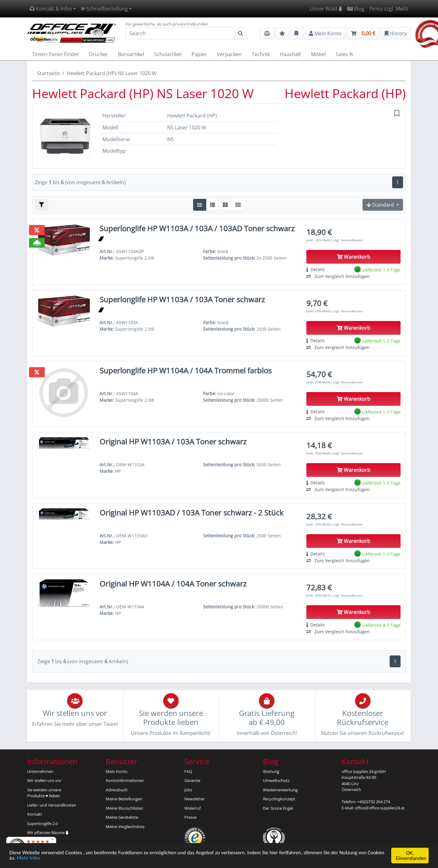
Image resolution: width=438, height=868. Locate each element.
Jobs (188, 790)
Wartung (271, 771)
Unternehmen (40, 771)
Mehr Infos (29, 860)
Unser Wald (326, 9)
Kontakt (35, 814)
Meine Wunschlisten (124, 808)
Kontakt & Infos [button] (51, 9)
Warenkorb (354, 257)
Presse (190, 817)
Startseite (49, 73)
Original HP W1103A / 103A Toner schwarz (173, 441)
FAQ (188, 771)
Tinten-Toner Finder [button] (56, 54)
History (396, 33)
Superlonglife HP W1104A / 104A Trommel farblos (185, 370)
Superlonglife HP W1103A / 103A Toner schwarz (182, 299)
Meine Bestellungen (124, 799)
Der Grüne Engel (278, 808)
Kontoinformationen (125, 780)
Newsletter (195, 799)
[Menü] (52, 841)
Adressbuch (117, 790)
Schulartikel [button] (168, 54)
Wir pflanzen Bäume (48, 832)
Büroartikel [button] (131, 54)
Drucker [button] (98, 54)
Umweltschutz (276, 780)
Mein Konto (117, 771)
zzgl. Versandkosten (348, 240)
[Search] (180, 33)
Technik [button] (261, 54)
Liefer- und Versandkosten (52, 805)
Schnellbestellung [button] (104, 9)
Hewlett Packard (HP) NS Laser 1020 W (112, 73)
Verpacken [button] (229, 54)
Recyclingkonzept (279, 799)
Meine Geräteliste (122, 817)
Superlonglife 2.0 (42, 823)
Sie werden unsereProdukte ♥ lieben (44, 793)
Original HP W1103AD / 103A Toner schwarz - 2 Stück (192, 513)
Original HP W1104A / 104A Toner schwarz (173, 584)
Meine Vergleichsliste (125, 827)
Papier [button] (199, 54)
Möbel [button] (318, 54)
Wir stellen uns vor (44, 780)
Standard (381, 205)
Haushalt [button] (290, 54)
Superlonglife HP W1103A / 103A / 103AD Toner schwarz (197, 228)
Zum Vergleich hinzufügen (338, 276)
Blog (356, 9)
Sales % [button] (344, 54)
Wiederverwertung (280, 790)
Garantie (192, 780)
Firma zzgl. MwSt (389, 9)
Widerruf (192, 808)
